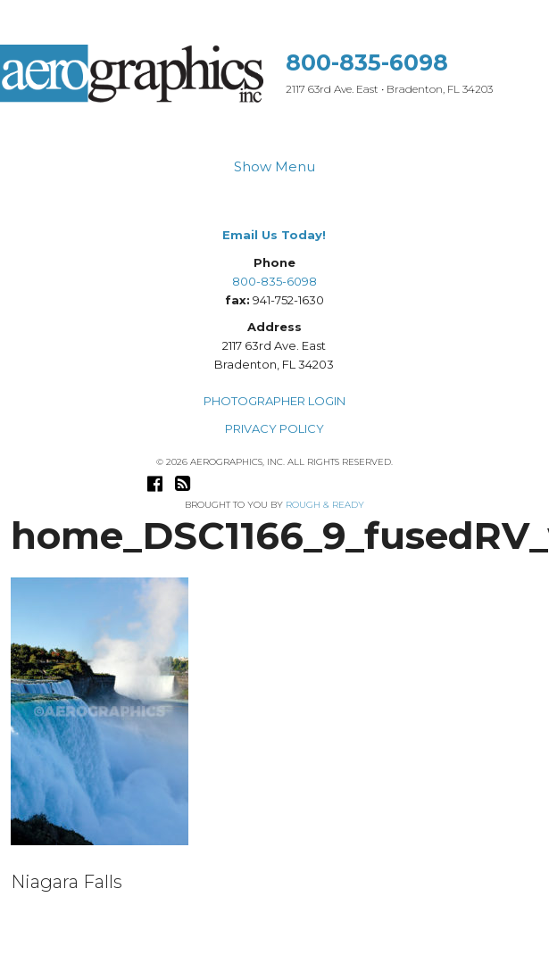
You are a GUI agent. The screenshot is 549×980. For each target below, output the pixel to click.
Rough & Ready (325, 505)
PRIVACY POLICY (274, 428)
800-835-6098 (367, 62)
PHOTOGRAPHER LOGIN (274, 401)
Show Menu (274, 166)
